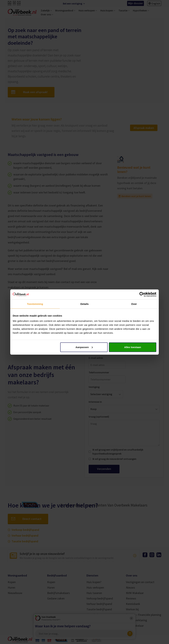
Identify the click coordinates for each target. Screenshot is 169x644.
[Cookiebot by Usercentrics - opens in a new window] (142, 294)
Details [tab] (84, 304)
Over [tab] (134, 304)
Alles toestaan (133, 347)
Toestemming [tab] (35, 304)
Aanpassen (84, 347)
